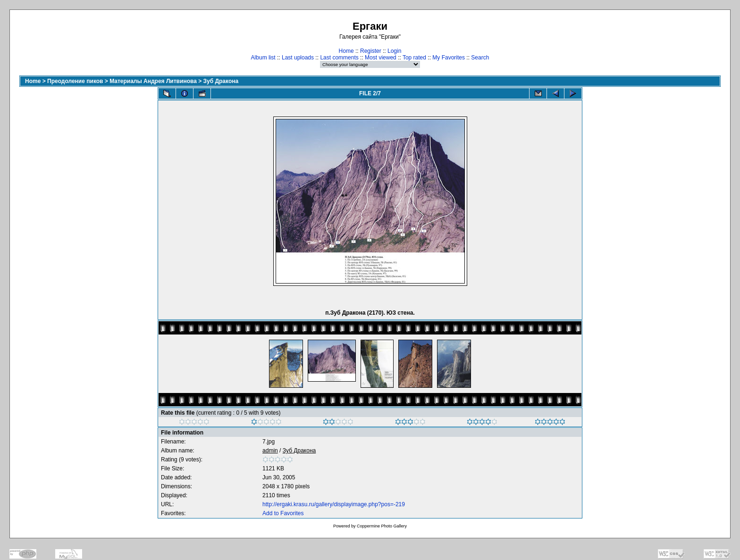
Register (371, 51)
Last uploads (298, 58)
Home (346, 51)
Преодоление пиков (75, 81)
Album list (263, 58)
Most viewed (381, 58)
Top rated (414, 58)
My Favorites (449, 58)
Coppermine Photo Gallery (382, 526)
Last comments (339, 58)
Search (480, 58)
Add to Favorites (283, 513)
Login (394, 51)
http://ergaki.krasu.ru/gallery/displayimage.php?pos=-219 (334, 504)
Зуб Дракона (221, 81)
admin (270, 451)
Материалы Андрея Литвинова (153, 81)
